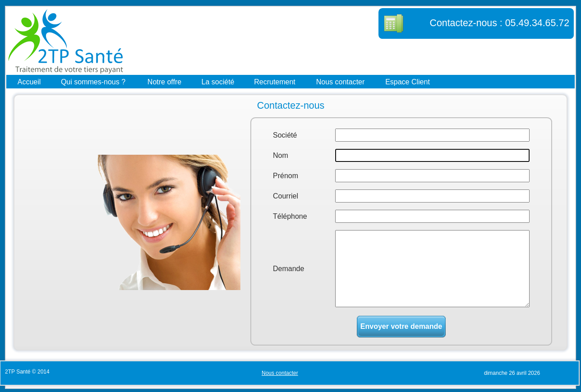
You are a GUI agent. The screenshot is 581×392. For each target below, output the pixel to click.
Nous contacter (341, 81)
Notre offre (164, 81)
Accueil (29, 81)
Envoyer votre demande (401, 326)
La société (218, 81)
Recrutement (275, 81)
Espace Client (408, 81)
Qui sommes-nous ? (93, 81)
